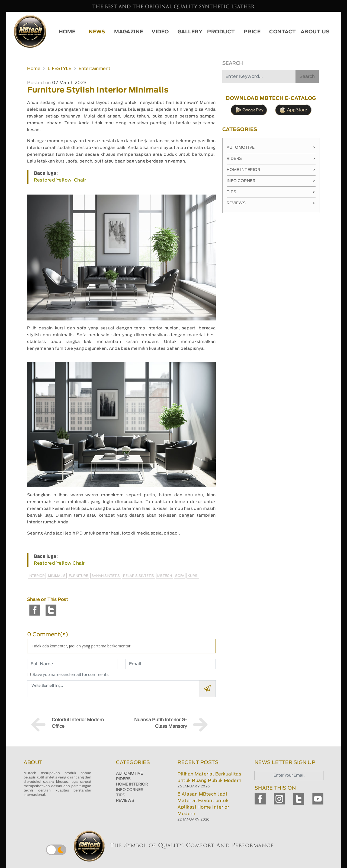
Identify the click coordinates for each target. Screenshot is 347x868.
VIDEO (160, 32)
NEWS (97, 32)
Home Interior (271, 170)
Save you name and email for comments (71, 675)
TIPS (121, 795)
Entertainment (94, 69)
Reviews (271, 203)
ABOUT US (315, 32)
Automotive (271, 148)
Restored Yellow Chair (60, 180)
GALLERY (190, 32)
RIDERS (123, 779)
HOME (67, 32)
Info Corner (271, 181)
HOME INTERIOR (132, 784)
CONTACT (283, 32)
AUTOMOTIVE (129, 774)
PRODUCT (221, 32)
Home (34, 69)
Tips (271, 192)
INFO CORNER (130, 790)
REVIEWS (125, 801)
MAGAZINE (129, 32)
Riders (271, 159)
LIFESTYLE (60, 69)
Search (307, 77)
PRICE (252, 32)
